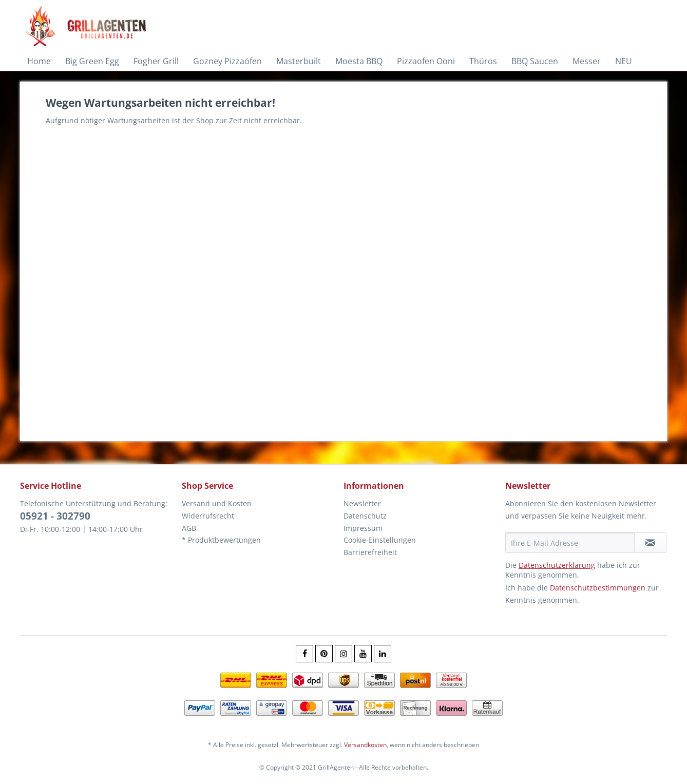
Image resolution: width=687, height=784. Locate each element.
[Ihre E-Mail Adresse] (570, 543)
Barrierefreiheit (370, 552)
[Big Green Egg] (92, 61)
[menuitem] (39, 61)
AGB (189, 528)
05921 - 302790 (55, 516)
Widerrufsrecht (208, 516)
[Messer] (587, 61)
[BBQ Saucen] (535, 61)
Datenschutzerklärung (557, 565)
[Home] (39, 61)
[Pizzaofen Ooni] (426, 61)
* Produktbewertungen (221, 540)
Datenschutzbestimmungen (598, 588)
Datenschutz (365, 516)
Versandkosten (365, 745)
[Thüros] (483, 61)
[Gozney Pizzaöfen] (227, 61)
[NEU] (624, 61)
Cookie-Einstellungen (380, 540)
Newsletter (362, 503)
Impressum (363, 528)
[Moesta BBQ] (359, 61)
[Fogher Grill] (156, 61)
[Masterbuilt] (299, 61)
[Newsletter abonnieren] (650, 543)
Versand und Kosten (217, 503)
